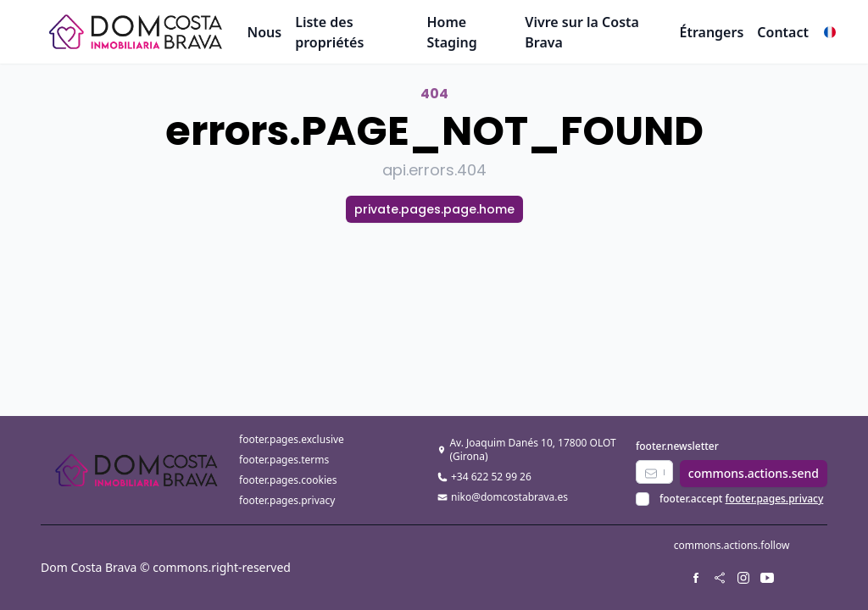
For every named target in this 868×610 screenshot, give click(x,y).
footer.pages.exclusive (292, 439)
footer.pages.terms (284, 460)
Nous (265, 32)
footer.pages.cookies (288, 480)
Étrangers (711, 32)
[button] (830, 32)
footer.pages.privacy (287, 500)
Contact (783, 32)
